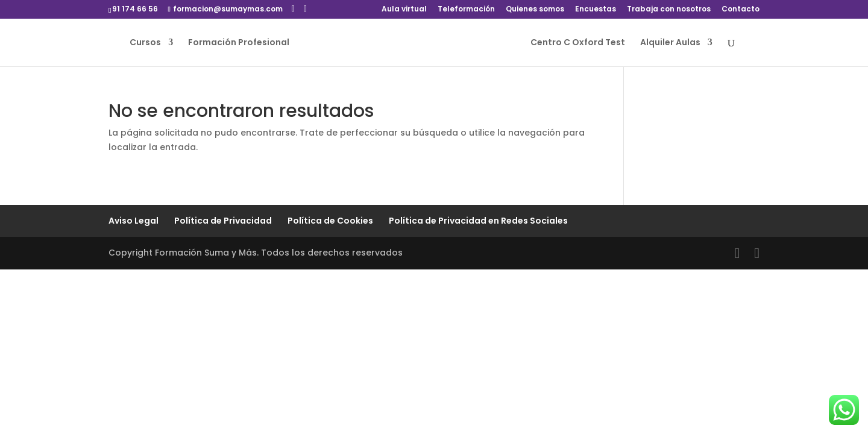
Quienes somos (535, 10)
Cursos (145, 43)
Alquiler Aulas (670, 43)
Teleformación (466, 10)
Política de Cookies (330, 221)
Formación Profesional (239, 43)
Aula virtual (404, 10)
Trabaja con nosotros (669, 10)
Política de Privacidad (223, 221)
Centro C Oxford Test (578, 43)
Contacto (741, 10)
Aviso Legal (134, 221)
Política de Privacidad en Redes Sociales (478, 221)
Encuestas (596, 10)
